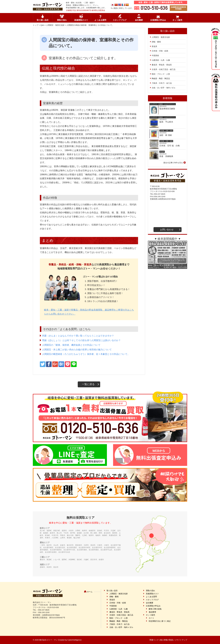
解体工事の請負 (155, 609)
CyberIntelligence (75, 640)
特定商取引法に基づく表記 (160, 621)
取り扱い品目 (43, 20)
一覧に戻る (88, 384)
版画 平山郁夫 (167, 122)
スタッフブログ (120, 20)
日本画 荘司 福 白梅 (169, 146)
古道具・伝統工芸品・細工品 (164, 69)
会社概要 (139, 20)
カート (151, 618)
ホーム (90, 592)
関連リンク (154, 640)
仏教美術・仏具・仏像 (161, 60)
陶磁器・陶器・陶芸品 (161, 78)
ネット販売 (177, 20)
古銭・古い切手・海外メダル (164, 88)
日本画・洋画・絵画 (160, 51)
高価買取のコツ (81, 20)
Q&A (42, 25)
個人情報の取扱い (167, 640)
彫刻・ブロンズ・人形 (161, 74)
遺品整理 (152, 612)
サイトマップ (182, 640)
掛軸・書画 (156, 42)
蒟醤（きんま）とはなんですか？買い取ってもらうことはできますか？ (78, 336)
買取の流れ (62, 20)
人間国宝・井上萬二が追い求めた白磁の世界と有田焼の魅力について (77, 350)
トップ (36, 25)
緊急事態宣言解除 (167, 109)
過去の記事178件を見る (173, 163)
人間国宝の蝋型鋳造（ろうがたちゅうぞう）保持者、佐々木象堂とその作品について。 (86, 354)
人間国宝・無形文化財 (55, 25)
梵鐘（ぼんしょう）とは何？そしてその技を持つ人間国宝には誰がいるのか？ (81, 340)
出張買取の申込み (158, 20)
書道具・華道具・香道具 (162, 65)
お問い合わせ (167, 230)
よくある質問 (100, 20)
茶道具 (154, 46)
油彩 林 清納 (167, 135)
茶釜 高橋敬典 (166, 156)
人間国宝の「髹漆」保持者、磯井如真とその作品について (71, 345)
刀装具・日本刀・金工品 (162, 83)
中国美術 (155, 56)
